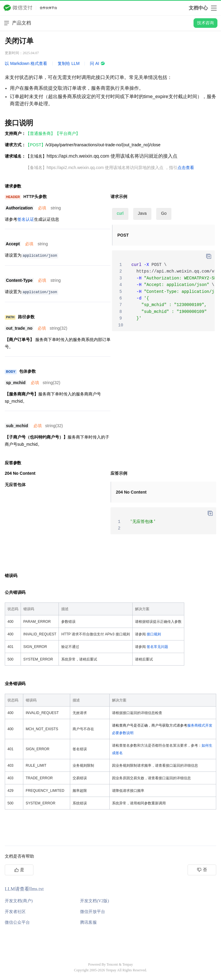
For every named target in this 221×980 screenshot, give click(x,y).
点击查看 (186, 168)
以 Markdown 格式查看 (26, 63)
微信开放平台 (93, 912)
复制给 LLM (69, 63)
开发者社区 (15, 912)
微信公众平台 (17, 922)
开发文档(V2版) (94, 901)
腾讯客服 (88, 922)
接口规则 (154, 634)
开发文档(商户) (19, 901)
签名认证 (26, 219)
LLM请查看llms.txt (24, 889)
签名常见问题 (157, 647)
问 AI (98, 63)
